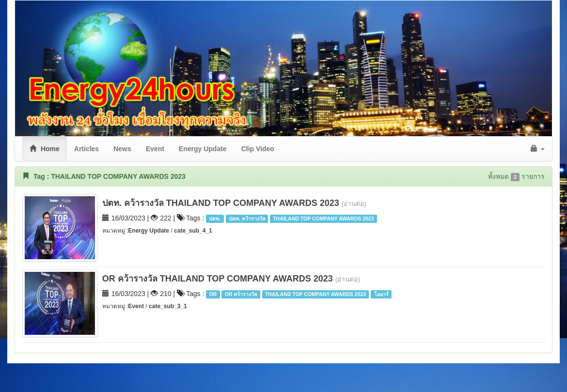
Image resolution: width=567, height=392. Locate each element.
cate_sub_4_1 (193, 231)
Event (136, 306)
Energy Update (149, 231)
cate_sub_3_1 (168, 306)
